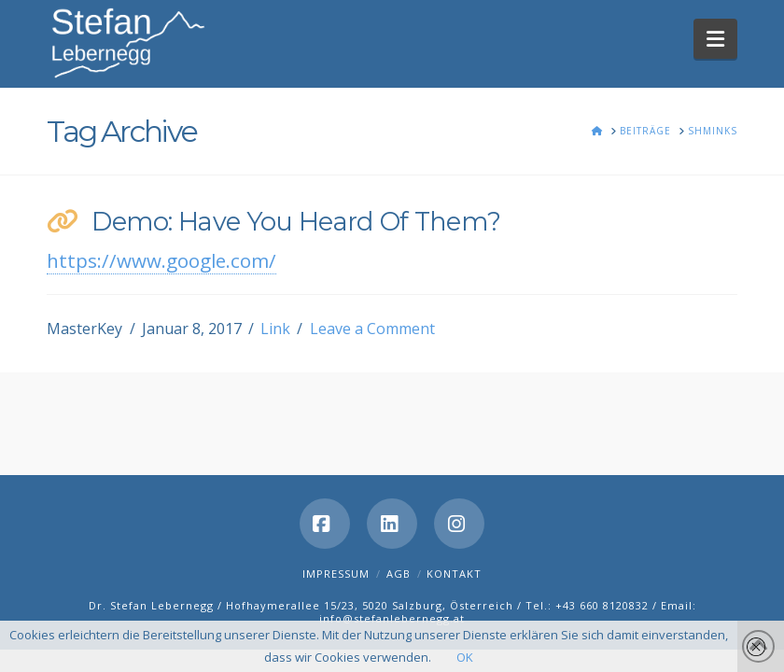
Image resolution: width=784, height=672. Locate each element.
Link (275, 329)
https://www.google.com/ (161, 260)
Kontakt (454, 574)
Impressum (336, 574)
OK (465, 657)
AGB (399, 574)
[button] (715, 39)
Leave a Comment (372, 329)
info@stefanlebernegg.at (392, 618)
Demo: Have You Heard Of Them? (296, 222)
